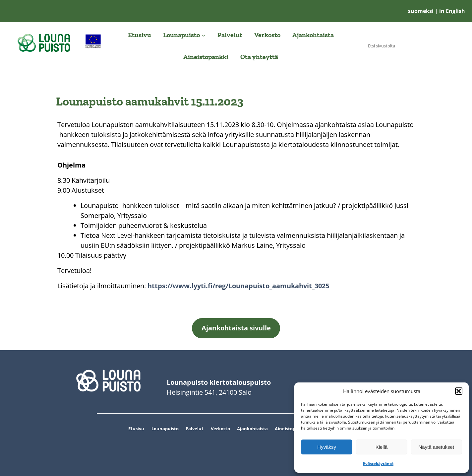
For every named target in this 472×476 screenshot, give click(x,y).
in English (451, 11)
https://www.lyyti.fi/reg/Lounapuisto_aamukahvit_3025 (238, 286)
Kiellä (382, 447)
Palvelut (195, 429)
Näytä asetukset (437, 447)
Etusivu (136, 429)
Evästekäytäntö (378, 464)
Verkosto (220, 429)
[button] (459, 391)
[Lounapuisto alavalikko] (204, 35)
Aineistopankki (291, 429)
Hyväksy (327, 447)
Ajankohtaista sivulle (236, 328)
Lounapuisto (165, 429)
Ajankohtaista (252, 429)
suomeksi (421, 11)
